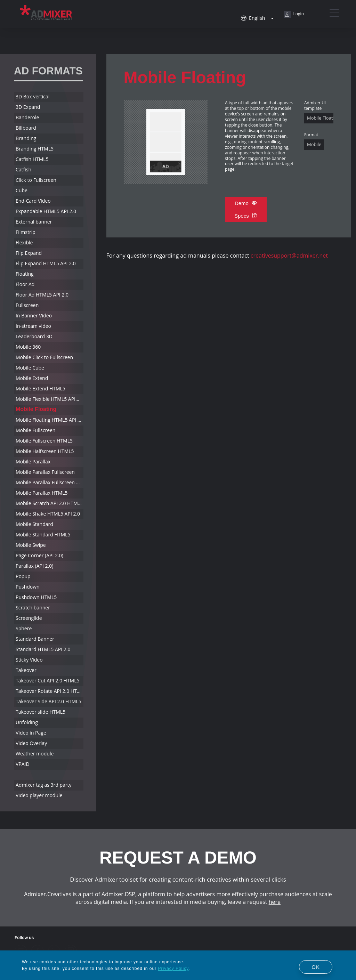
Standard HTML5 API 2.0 (43, 649)
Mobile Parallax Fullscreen (45, 472)
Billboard (26, 128)
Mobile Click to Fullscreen (44, 357)
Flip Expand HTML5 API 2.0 (46, 263)
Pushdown (28, 587)
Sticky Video (29, 660)
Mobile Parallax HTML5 (42, 493)
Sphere (24, 628)
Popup (23, 576)
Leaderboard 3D (34, 336)
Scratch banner (33, 608)
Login (294, 14)
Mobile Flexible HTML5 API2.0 (49, 399)
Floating (25, 274)
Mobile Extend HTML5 (41, 388)
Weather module (35, 754)
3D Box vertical (33, 96)
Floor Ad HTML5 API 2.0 (42, 295)
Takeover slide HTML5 (41, 712)
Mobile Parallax (33, 461)
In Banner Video (34, 315)
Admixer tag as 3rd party (44, 785)
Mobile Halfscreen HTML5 (45, 451)
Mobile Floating (36, 409)
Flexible (24, 242)
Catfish (23, 169)
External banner (34, 222)
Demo (246, 203)
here (275, 902)
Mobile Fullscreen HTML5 (44, 441)
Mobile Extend (32, 378)
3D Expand (28, 107)
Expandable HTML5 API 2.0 (46, 211)
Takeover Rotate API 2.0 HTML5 (50, 691)
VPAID (23, 764)
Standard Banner (35, 639)
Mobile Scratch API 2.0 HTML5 (49, 503)
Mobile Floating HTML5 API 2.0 (50, 420)
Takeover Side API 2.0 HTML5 (48, 701)
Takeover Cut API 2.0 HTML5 (47, 681)
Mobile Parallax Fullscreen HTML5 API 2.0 (50, 482)
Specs (246, 216)
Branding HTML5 (35, 149)
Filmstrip (26, 232)
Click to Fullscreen (36, 180)
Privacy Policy (173, 969)
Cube (22, 190)
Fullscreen (27, 305)
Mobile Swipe (31, 545)
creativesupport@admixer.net (289, 256)
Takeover (26, 670)
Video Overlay (31, 743)
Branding (26, 138)
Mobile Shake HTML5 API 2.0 (48, 514)
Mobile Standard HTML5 (43, 534)
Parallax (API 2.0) (34, 566)
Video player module (39, 795)
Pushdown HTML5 (36, 597)
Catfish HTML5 (32, 159)
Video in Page (31, 733)
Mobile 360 (28, 347)
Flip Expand (29, 253)
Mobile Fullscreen (35, 430)
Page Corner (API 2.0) (39, 555)
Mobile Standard (34, 524)
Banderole (27, 117)
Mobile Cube (30, 368)
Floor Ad (25, 284)
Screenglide (29, 618)
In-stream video (33, 326)
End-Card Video (33, 201)
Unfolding (27, 722)
